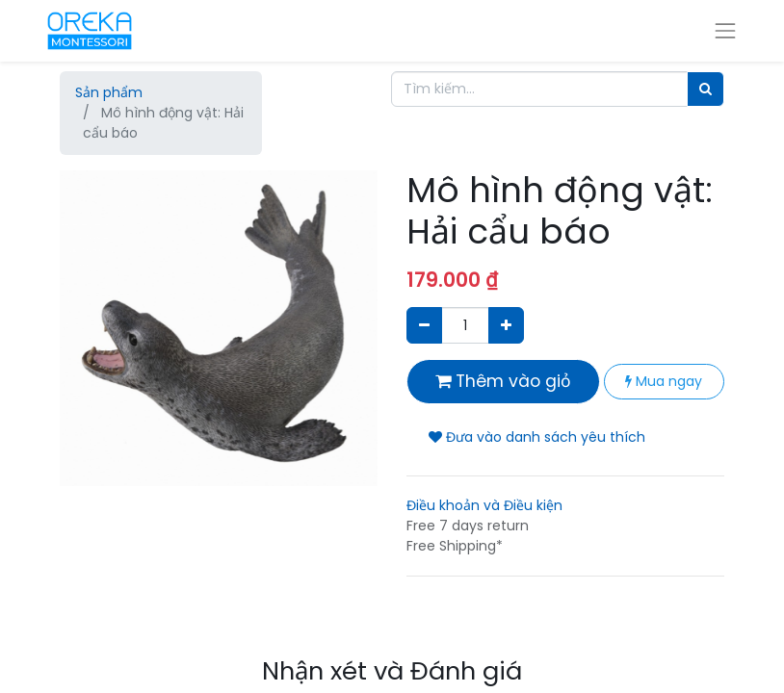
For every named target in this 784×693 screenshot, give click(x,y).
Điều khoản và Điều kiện (484, 505)
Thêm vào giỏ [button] (503, 381)
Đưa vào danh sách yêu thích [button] (537, 437)
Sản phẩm (109, 92)
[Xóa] (424, 325)
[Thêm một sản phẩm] (506, 325)
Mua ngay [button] (664, 381)
